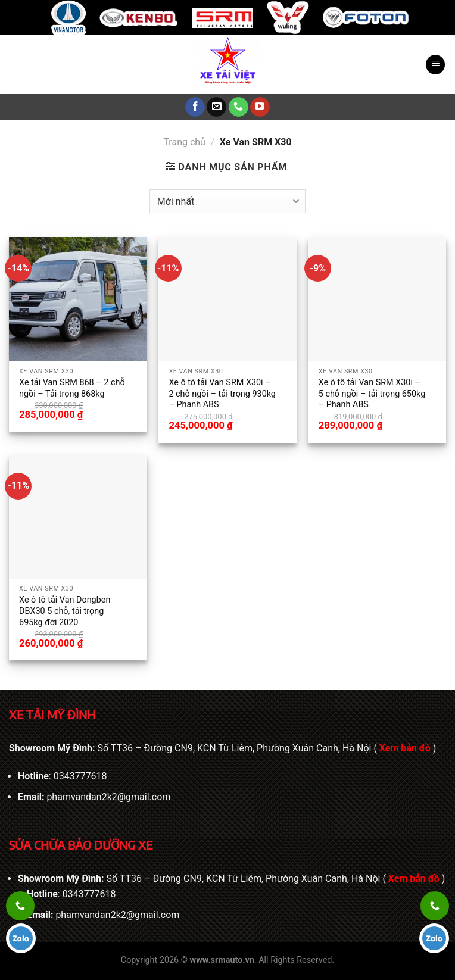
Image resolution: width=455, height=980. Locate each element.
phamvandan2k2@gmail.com (108, 797)
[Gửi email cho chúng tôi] (216, 107)
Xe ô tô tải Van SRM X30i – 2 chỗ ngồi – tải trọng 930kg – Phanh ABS (222, 394)
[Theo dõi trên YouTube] (260, 107)
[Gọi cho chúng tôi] (239, 107)
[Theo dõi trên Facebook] (195, 107)
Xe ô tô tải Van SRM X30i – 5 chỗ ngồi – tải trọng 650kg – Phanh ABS (372, 394)
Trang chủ (184, 142)
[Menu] (435, 65)
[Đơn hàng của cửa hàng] (227, 201)
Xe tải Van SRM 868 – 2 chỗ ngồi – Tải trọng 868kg (72, 388)
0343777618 (80, 776)
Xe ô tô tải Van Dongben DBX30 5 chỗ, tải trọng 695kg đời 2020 (65, 611)
